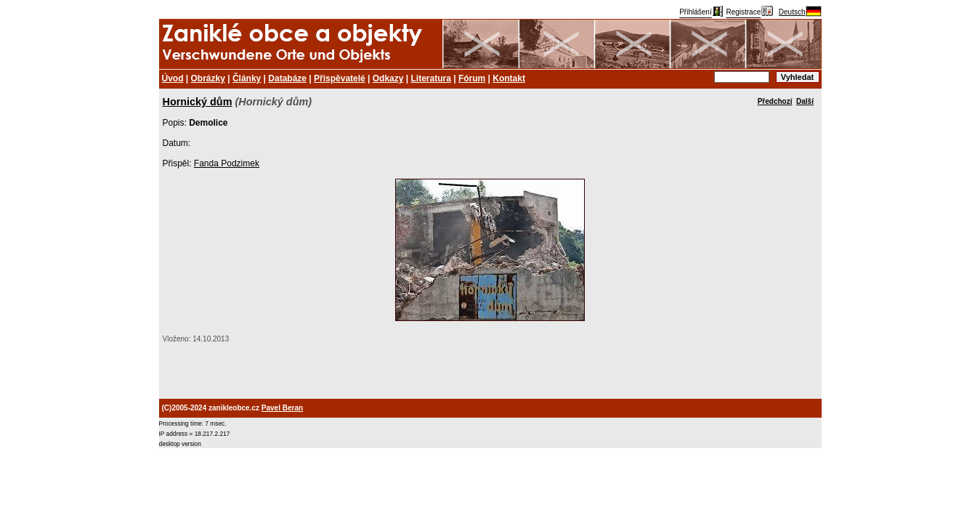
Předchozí (775, 101)
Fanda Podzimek (227, 163)
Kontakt (509, 78)
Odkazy (388, 78)
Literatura (431, 78)
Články (247, 78)
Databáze (287, 78)
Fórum (472, 78)
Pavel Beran (282, 408)
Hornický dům (198, 102)
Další (805, 101)
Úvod (173, 78)
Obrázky (208, 78)
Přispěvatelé (340, 78)
